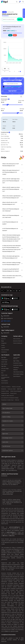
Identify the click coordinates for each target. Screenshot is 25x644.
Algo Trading (16, 361)
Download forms (5, 393)
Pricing (3, 345)
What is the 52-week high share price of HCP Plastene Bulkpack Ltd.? (11, 181)
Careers (3, 348)
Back (4, 12)
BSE (4, 536)
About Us (3, 339)
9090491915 (6, 333)
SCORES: (3, 551)
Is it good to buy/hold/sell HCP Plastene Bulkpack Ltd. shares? (11, 270)
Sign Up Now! (12, 91)
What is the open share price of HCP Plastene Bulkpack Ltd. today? (11, 172)
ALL (19, 71)
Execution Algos (5, 368)
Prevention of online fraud (7, 400)
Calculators (16, 367)
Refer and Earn (17, 339)
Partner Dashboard (18, 343)
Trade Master (4, 360)
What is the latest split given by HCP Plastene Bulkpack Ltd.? (11, 257)
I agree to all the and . (13, 87)
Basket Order (4, 375)
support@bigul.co (8, 318)
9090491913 (6, 316)
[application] (12, 52)
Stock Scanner (5, 383)
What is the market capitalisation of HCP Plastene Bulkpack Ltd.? (11, 197)
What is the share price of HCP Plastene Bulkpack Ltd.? (11, 165)
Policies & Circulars (16, 387)
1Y (15, 71)
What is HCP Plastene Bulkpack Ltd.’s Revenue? (11, 210)
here (15, 534)
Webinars (15, 370)
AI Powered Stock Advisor (5, 378)
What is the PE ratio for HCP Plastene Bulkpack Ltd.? (10, 203)
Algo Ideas (4, 366)
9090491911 (6, 327)
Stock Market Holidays (18, 374)
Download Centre (17, 363)
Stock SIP (3, 371)
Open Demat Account (16, 358)
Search (20, 19)
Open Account (24, 13)
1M (5, 71)
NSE (13, 534)
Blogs (3, 341)
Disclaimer (4, 389)
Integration (4, 343)
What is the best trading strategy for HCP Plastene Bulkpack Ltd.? (11, 264)
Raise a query (7, 321)
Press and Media (5, 350)
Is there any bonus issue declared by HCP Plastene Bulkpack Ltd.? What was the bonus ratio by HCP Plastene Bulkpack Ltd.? (11, 249)
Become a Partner (18, 341)
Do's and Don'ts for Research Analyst (10, 398)
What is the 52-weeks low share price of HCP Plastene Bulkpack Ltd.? (11, 189)
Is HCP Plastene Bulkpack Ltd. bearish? (10, 230)
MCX (20, 534)
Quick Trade (4, 362)
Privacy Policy (8, 88)
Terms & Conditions (15, 87)
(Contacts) (4, 476)
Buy (10, 35)
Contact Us (4, 352)
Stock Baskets (5, 381)
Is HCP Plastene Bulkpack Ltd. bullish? (10, 223)
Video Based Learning (18, 372)
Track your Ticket (12, 389)
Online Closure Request (16, 391)
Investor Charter (5, 391)
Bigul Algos (4, 357)
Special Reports (17, 376)
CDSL (10, 536)
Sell (15, 35)
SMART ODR (20, 389)
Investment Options (18, 365)
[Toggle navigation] (21, 96)
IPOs (2, 373)
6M (10, 71)
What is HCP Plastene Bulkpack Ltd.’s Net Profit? (11, 216)
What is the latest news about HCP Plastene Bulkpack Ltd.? (12, 277)
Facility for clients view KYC (8, 396)
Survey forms (13, 393)
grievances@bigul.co (15, 527)
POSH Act (17, 400)
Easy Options (4, 364)
